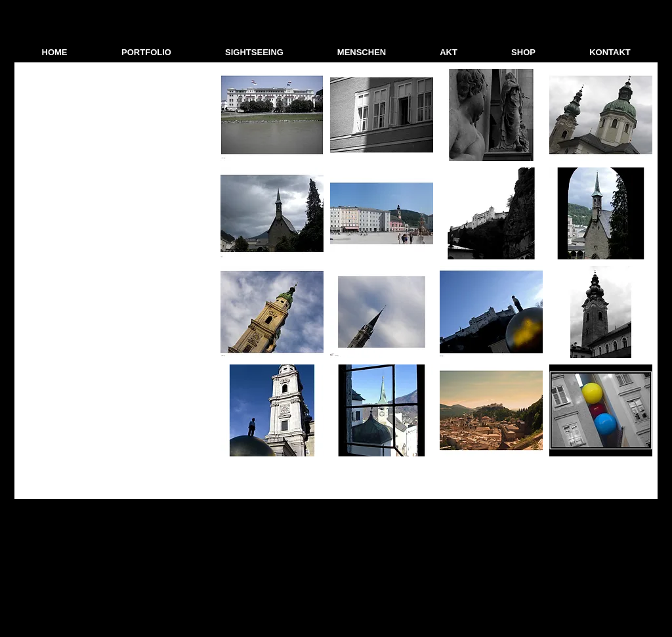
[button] (146, 53)
